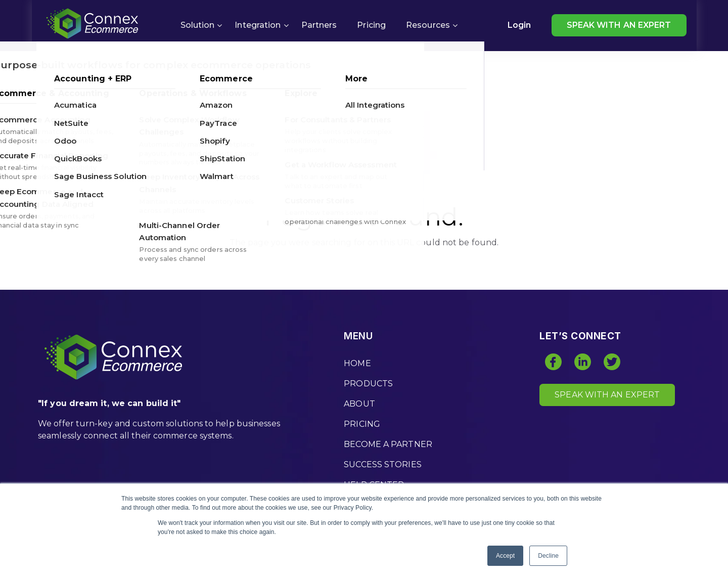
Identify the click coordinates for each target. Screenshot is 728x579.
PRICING (362, 424)
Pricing (371, 25)
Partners (319, 25)
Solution (198, 25)
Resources (428, 25)
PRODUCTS (368, 384)
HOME (357, 363)
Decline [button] (548, 556)
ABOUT (359, 404)
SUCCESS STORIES (383, 464)
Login (519, 25)
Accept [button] (505, 556)
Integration (258, 25)
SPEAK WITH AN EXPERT (619, 25)
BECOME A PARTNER (388, 444)
